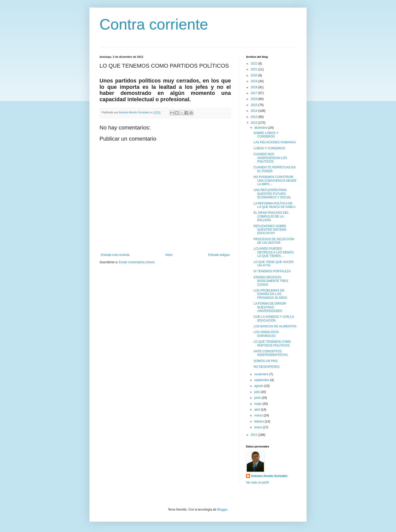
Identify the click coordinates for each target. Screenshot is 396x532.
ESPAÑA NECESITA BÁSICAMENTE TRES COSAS (271, 281)
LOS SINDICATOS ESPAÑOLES (266, 334)
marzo (259, 415)
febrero (259, 421)
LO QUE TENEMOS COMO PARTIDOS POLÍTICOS (272, 343)
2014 (255, 111)
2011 (255, 435)
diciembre (261, 128)
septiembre (262, 380)
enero (259, 427)
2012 (255, 123)
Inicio (169, 255)
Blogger (222, 510)
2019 (255, 81)
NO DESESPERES (267, 367)
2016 (255, 99)
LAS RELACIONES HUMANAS (275, 142)
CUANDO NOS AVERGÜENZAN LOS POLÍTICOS (270, 158)
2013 (255, 117)
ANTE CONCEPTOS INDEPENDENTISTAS (271, 353)
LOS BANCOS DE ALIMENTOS (275, 326)
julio (257, 392)
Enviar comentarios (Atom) (137, 262)
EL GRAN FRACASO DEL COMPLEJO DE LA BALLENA (271, 216)
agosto (259, 386)
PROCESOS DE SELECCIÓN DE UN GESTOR (274, 241)
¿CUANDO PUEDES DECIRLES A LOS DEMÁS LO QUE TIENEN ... (274, 252)
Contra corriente (154, 24)
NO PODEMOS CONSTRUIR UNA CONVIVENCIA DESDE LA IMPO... (275, 181)
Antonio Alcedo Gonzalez (269, 476)
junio (258, 398)
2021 (255, 69)
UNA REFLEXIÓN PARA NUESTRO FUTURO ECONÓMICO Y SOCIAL (272, 194)
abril (258, 410)
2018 (255, 87)
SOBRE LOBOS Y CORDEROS (266, 135)
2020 (255, 75)
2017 (255, 93)
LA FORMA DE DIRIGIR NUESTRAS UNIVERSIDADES (270, 307)
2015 (255, 105)
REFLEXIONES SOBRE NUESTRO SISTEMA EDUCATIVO (270, 230)
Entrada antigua (219, 255)
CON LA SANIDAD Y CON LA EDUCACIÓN (274, 318)
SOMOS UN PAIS (266, 361)
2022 (255, 64)
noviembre (262, 374)
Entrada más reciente (115, 255)
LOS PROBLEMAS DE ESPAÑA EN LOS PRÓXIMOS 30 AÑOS (270, 294)
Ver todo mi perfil (257, 483)
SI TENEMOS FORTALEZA (272, 271)
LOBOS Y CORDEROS (269, 148)
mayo (258, 404)
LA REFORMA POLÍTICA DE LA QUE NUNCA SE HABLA (275, 205)
